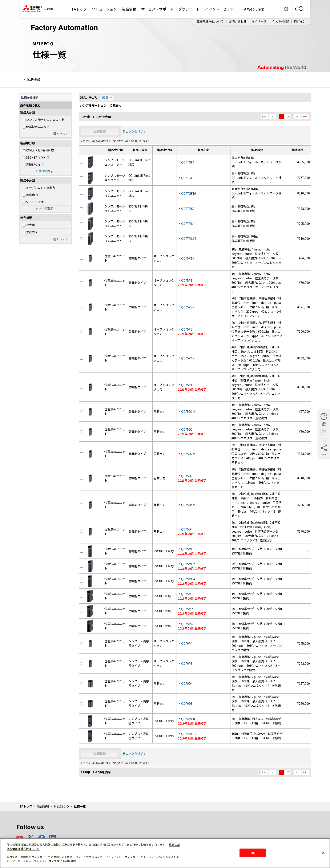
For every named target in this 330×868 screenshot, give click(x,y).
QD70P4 (187, 643)
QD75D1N (188, 411)
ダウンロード (189, 9)
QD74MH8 (188, 719)
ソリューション (104, 9)
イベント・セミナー (221, 9)
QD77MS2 (188, 209)
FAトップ (79, 9)
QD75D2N (188, 454)
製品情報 (129, 9)
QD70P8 (187, 663)
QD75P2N (188, 307)
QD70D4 (187, 683)
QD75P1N (188, 258)
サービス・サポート (157, 9)
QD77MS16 (189, 238)
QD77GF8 (188, 178)
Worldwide (286, 9)
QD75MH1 (188, 549)
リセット (63, 134)
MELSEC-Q (61, 806)
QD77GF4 (188, 162)
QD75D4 (187, 529)
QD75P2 (187, 329)
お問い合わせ (238, 21)
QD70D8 (187, 703)
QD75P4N (188, 358)
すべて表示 (46, 171)
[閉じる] (323, 853)
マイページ (259, 21)
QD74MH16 (189, 734)
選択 (105, 98)
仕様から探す (30, 97)
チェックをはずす (134, 131)
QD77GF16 (189, 193)
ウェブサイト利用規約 (62, 861)
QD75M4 (187, 624)
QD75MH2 (188, 564)
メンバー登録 (280, 21)
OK (253, 853)
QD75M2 (187, 609)
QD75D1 (187, 429)
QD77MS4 (188, 224)
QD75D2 (187, 476)
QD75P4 (187, 385)
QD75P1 (187, 280)
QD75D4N (188, 505)
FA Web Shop (253, 9)
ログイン (300, 21)
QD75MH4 (188, 579)
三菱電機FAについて (210, 21)
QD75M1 (187, 594)
